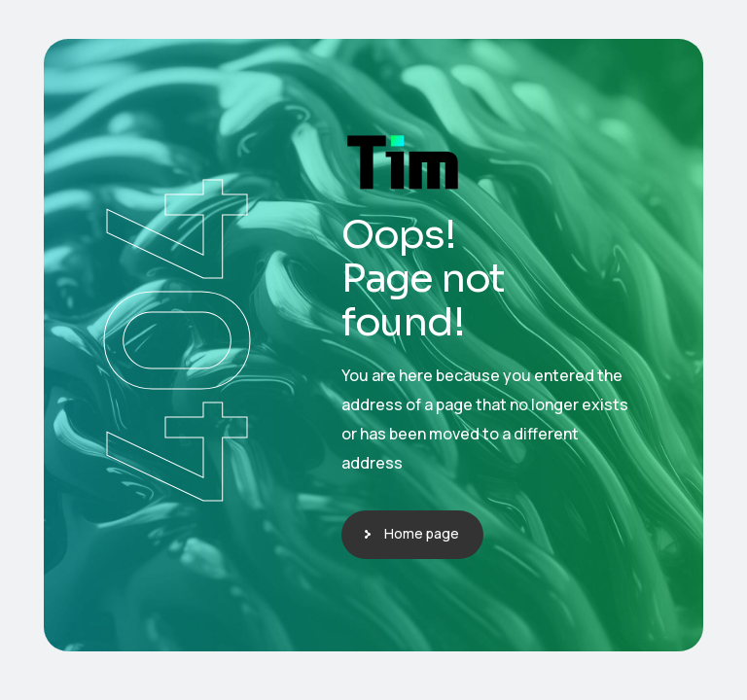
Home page (422, 533)
